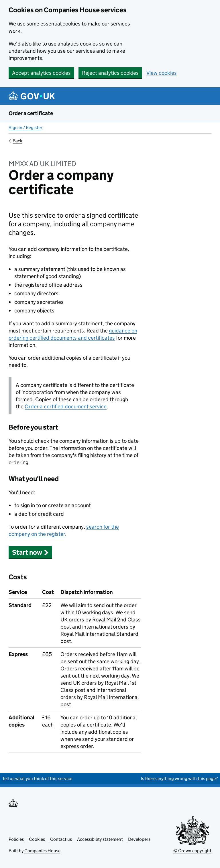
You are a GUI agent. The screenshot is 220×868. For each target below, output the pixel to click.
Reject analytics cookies (110, 73)
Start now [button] (30, 552)
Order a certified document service (66, 407)
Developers (139, 839)
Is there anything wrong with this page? (179, 779)
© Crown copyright (192, 851)
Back (17, 141)
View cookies (162, 73)
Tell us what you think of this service (37, 779)
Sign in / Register (25, 128)
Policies (16, 839)
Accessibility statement (100, 839)
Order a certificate (31, 113)
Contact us (61, 839)
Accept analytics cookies (41, 73)
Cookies (37, 839)
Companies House (42, 851)
